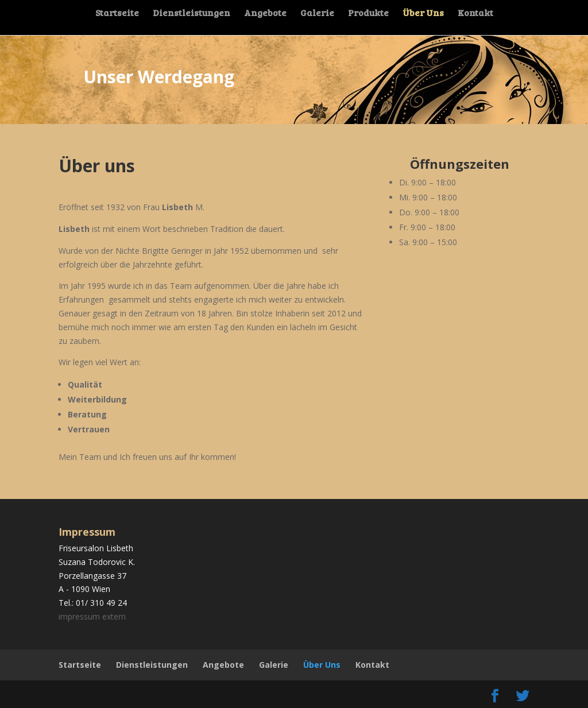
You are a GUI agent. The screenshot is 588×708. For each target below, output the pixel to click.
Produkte (369, 14)
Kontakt (477, 14)
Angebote (265, 14)
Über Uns (424, 14)
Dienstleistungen (190, 14)
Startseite (115, 14)
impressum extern (92, 616)
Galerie (317, 14)
